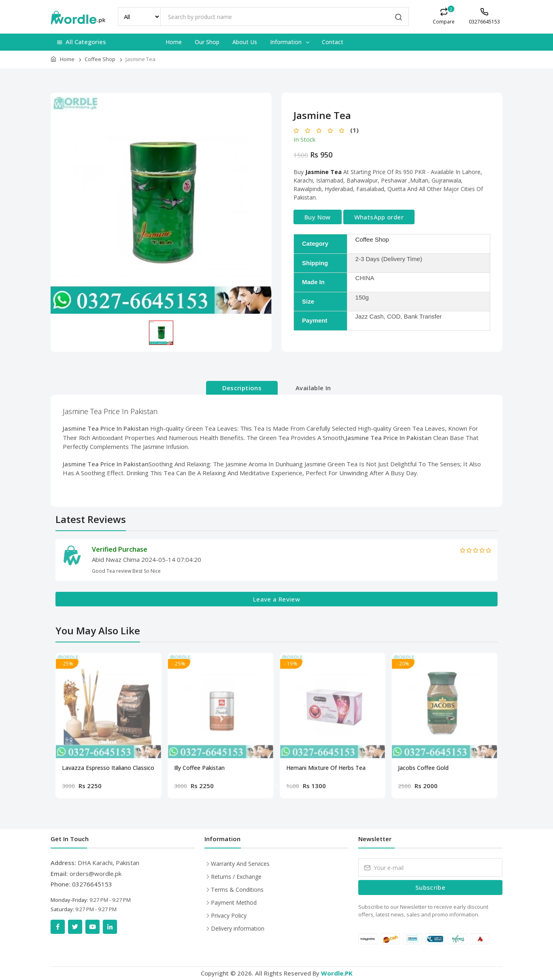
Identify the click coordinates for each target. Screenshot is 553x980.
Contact (333, 42)
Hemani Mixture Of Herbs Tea (326, 768)
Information (290, 42)
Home (174, 42)
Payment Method (234, 902)
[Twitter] (75, 927)
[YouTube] (93, 927)
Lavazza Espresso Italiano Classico (108, 768)
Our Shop (207, 42)
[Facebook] (58, 927)
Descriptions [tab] (242, 388)
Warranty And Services (240, 864)
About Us (245, 42)
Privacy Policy (229, 915)
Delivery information (238, 928)
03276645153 (92, 884)
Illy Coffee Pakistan (199, 768)
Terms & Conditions (237, 890)
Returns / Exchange (236, 877)
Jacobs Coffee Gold (423, 768)
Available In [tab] (313, 388)
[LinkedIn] (110, 927)
